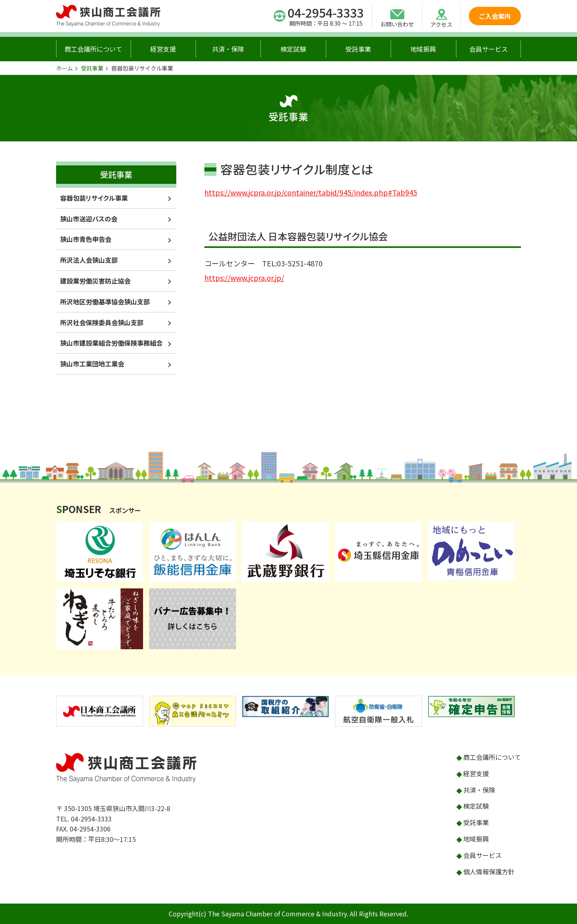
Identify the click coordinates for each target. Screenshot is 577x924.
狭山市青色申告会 (86, 239)
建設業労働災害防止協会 (95, 281)
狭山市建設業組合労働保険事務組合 (111, 343)
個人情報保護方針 (489, 872)
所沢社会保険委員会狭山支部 (102, 322)
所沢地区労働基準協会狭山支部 (105, 302)
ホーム (65, 68)
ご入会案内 (495, 16)
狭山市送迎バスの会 (89, 219)
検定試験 (293, 49)
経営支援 (163, 49)
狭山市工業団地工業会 (92, 364)
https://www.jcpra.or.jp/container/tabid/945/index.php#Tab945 (311, 192)
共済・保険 (228, 49)
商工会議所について (93, 49)
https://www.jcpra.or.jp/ (244, 278)
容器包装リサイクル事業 (94, 198)
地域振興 (423, 49)
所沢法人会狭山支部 (89, 260)
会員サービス (488, 49)
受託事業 (358, 49)
